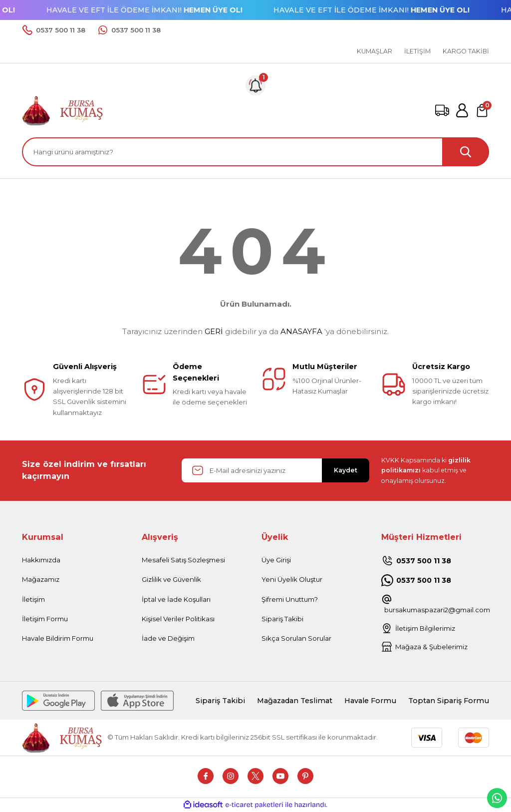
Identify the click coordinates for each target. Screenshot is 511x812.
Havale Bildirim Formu (58, 638)
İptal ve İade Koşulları (176, 599)
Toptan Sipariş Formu (449, 701)
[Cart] (482, 110)
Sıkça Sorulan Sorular (296, 638)
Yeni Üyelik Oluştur (292, 579)
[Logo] (63, 110)
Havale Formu (370, 701)
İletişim (33, 599)
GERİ (214, 331)
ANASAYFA (301, 331)
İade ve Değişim (168, 638)
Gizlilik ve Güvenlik (171, 579)
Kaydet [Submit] (346, 470)
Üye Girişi (276, 560)
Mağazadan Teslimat (295, 701)
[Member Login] (462, 110)
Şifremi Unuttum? (290, 599)
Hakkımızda (41, 560)
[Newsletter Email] (275, 470)
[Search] (255, 152)
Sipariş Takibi (282, 619)
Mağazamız (41, 579)
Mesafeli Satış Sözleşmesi (183, 560)
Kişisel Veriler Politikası (178, 619)
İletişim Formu (45, 619)
